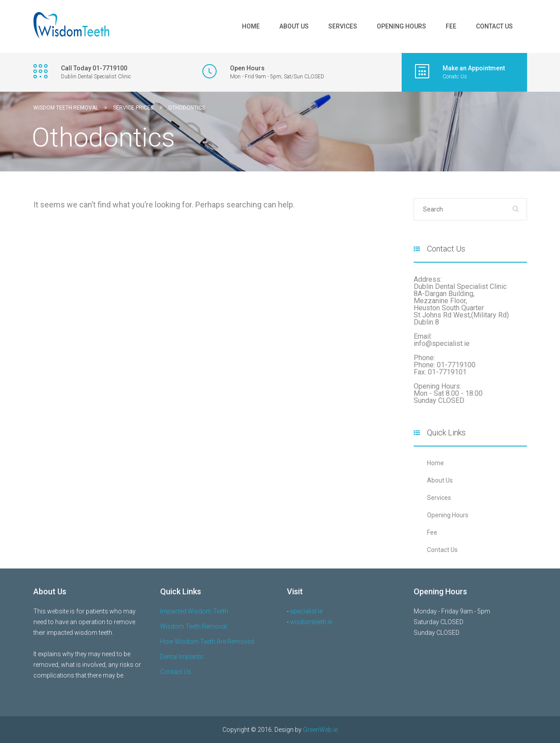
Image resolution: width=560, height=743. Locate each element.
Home (251, 26)
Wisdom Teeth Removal (193, 626)
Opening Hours (401, 26)
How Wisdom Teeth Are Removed (207, 641)
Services (343, 26)
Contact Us (494, 26)
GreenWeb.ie (320, 730)
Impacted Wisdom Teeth (194, 611)
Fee (451, 26)
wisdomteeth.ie (311, 622)
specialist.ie (306, 611)
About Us (294, 26)
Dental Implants (182, 657)
